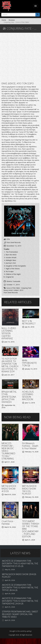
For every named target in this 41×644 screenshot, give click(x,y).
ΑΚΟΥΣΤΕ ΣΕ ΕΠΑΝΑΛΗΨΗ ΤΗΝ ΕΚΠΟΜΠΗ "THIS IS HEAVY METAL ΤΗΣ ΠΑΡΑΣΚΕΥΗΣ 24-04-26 (20, 601)
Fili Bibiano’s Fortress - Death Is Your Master (30, 446)
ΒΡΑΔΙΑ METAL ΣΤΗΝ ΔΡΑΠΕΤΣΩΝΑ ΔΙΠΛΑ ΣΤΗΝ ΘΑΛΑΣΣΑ (9, 397)
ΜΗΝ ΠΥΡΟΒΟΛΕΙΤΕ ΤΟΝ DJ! (29, 363)
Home (4, 20)
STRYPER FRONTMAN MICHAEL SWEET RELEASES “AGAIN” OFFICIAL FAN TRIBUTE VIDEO (20, 614)
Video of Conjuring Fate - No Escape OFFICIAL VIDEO (20, 57)
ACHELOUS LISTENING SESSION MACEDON (28, 395)
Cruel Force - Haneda (8, 522)
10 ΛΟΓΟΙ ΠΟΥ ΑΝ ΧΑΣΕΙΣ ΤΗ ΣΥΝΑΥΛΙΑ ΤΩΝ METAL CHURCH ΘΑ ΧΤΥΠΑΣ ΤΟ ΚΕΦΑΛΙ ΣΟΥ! (10, 365)
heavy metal (8, 290)
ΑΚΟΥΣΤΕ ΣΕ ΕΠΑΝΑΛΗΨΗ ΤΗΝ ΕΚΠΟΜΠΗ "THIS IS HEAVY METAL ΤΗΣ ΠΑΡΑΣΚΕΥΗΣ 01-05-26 (20, 563)
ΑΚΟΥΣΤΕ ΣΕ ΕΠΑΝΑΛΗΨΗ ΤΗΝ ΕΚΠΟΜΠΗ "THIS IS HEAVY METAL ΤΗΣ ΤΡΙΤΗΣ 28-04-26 (20, 588)
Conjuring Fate (26, 288)
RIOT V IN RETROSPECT (29, 322)
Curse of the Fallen (13, 288)
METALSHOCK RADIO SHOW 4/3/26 (9, 488)
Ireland (16, 290)
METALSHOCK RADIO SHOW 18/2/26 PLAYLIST (29, 490)
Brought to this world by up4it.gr (21, 631)
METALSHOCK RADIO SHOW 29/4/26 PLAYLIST (19, 576)
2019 (21, 290)
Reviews (12, 20)
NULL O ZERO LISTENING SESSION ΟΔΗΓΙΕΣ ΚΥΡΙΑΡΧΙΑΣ (9, 333)
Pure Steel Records (11, 292)
